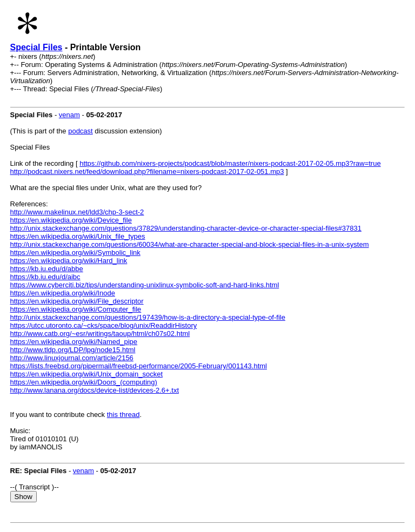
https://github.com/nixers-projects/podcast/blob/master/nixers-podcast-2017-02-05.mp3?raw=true (230, 163)
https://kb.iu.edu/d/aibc (45, 277)
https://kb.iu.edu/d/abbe (47, 269)
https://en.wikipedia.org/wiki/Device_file (71, 220)
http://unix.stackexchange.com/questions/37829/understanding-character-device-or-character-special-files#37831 (186, 228)
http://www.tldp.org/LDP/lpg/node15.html (73, 350)
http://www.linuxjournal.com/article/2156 (72, 358)
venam (69, 115)
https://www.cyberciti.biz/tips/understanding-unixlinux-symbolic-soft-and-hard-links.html (145, 285)
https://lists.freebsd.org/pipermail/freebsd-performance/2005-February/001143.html (139, 366)
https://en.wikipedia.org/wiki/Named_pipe (74, 342)
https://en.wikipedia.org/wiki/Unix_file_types (78, 236)
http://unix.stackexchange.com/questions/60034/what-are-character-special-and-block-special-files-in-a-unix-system (190, 244)
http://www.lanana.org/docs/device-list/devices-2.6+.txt (95, 390)
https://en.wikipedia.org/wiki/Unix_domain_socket (87, 374)
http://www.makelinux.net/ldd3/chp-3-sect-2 (77, 212)
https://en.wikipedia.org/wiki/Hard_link (69, 261)
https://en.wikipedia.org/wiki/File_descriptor (77, 301)
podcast (81, 131)
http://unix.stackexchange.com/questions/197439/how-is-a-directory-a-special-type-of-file (148, 317)
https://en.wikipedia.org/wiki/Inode (63, 293)
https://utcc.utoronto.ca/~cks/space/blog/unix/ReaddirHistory (104, 325)
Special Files (36, 47)
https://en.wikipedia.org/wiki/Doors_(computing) (84, 382)
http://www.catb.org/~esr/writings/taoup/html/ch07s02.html (100, 334)
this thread (123, 415)
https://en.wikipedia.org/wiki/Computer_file (76, 309)
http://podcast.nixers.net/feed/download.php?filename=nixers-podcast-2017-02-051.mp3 (147, 171)
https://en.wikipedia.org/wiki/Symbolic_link (75, 252)
